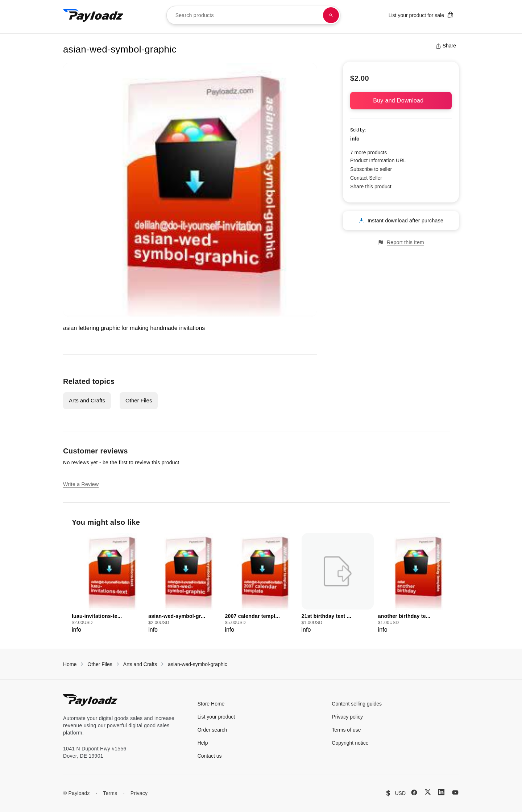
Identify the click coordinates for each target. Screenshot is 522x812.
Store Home (211, 704)
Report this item (401, 242)
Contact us (210, 756)
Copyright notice (350, 743)
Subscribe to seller (371, 169)
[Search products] (331, 15)
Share (446, 46)
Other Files (139, 400)
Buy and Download (401, 101)
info (355, 139)
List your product (216, 717)
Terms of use (346, 730)
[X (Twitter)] (428, 792)
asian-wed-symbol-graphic (197, 664)
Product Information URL (378, 160)
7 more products (368, 152)
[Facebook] (414, 792)
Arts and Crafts (87, 400)
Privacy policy (347, 717)
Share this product (371, 187)
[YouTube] (455, 792)
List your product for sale (421, 15)
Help (203, 743)
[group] (108, 584)
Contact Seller (366, 178)
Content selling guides (357, 704)
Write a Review (81, 484)
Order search (212, 730)
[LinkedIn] (441, 792)
